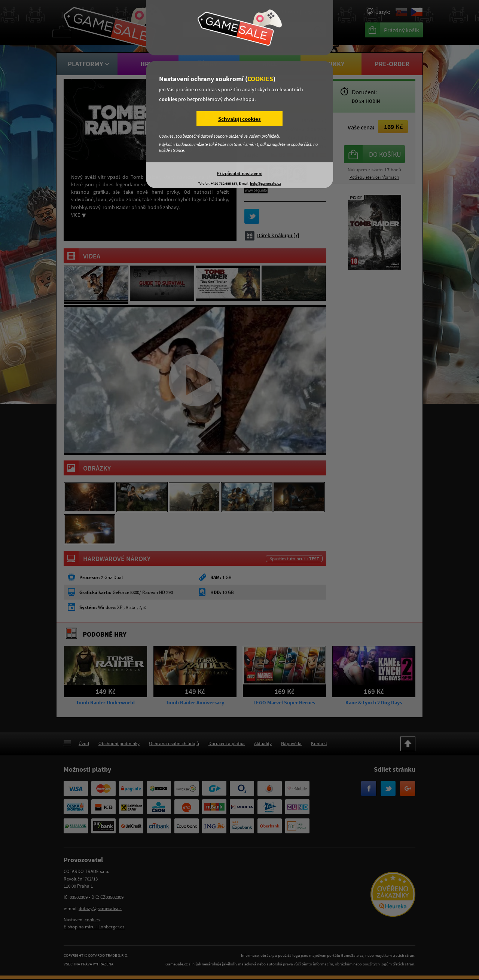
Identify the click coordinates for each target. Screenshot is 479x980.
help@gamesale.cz (266, 183)
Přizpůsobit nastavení (239, 173)
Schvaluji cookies (239, 119)
